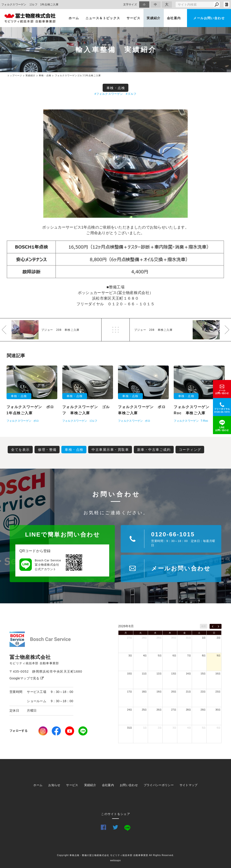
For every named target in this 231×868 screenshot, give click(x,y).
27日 (130, 638)
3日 (130, 656)
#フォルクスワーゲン (109, 94)
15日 (203, 674)
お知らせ (54, 785)
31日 (188, 638)
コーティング (190, 450)
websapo (115, 860)
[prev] (213, 626)
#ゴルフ (131, 94)
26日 (159, 710)
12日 (159, 674)
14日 (188, 674)
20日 (174, 692)
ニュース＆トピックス (103, 18)
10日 (130, 674)
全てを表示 (20, 450)
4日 (145, 656)
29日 (159, 638)
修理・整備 (47, 450)
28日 (144, 638)
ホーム (74, 18)
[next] (218, 626)
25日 (144, 710)
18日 (144, 692)
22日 (203, 692)
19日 (159, 692)
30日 (174, 638)
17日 (130, 692)
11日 (144, 674)
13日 (174, 674)
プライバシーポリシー (159, 785)
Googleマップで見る (27, 678)
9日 (219, 656)
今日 (204, 626)
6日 (174, 656)
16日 (218, 674)
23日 (218, 692)
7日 (189, 656)
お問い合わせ (129, 785)
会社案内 (174, 18)
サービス (134, 18)
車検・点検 (116, 88)
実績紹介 (154, 18)
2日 (219, 638)
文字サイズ (130, 4)
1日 (204, 638)
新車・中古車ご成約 (154, 450)
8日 (204, 656)
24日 (130, 710)
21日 (188, 692)
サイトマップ (189, 785)
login (226, 5)
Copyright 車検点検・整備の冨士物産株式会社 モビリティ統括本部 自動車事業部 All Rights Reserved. (116, 855)
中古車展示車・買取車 (110, 450)
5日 (160, 656)
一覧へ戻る (115, 330)
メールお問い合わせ (209, 18)
